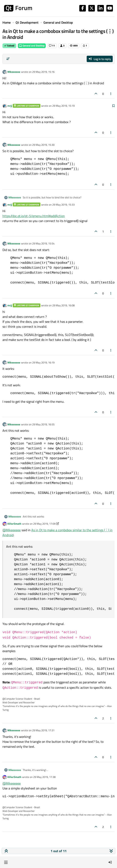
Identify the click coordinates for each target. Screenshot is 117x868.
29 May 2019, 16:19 (43, 362)
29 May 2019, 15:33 (63, 205)
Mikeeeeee (14, 72)
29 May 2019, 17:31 (43, 730)
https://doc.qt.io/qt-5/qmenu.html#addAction (34, 216)
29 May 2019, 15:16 (43, 72)
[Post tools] (111, 94)
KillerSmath (14, 524)
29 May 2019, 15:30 (43, 145)
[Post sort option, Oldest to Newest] (8, 59)
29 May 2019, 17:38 (44, 777)
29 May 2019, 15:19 (63, 106)
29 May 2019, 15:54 (43, 243)
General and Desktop (32, 46)
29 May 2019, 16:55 (43, 424)
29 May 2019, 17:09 (44, 524)
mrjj (10, 106)
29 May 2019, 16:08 (63, 305)
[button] (6, 862)
